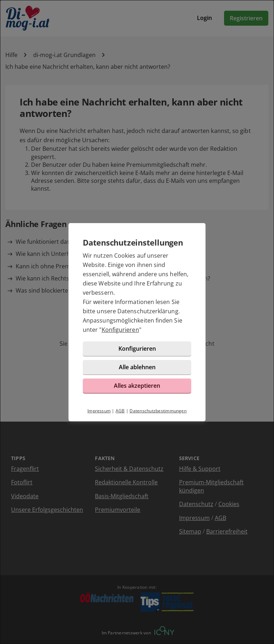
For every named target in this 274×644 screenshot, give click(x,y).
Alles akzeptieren (137, 386)
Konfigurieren (120, 330)
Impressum (99, 411)
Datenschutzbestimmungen (158, 411)
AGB (120, 411)
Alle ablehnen (137, 367)
